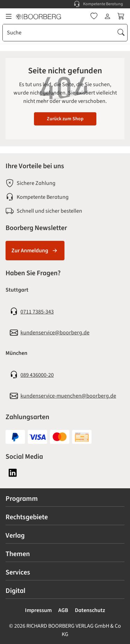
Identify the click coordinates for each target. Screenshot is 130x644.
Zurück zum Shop (65, 119)
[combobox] (59, 33)
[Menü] (9, 16)
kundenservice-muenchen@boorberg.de (68, 396)
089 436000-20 (37, 375)
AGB (63, 610)
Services (18, 572)
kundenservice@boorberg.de (55, 333)
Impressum (38, 610)
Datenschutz (90, 610)
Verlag (15, 536)
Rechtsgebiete (27, 517)
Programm (22, 499)
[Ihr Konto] (107, 16)
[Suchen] (121, 33)
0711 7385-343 (37, 312)
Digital (15, 591)
